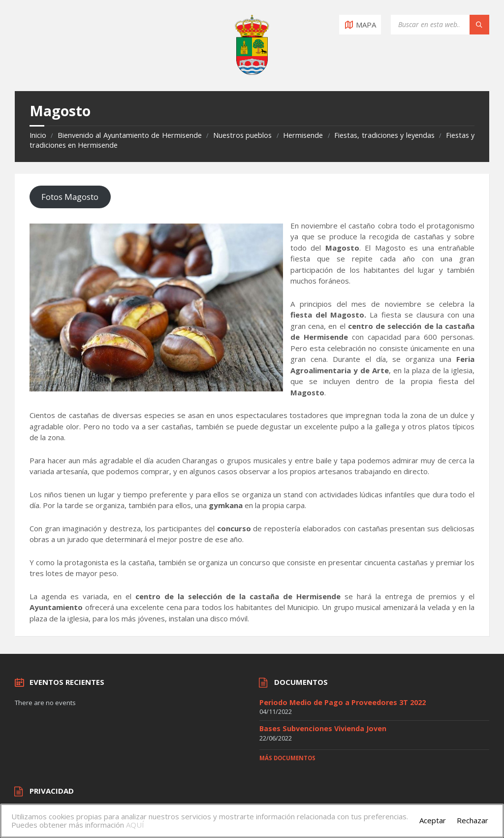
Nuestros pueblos (242, 135)
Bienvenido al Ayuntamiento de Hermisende (130, 135)
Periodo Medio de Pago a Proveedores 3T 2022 (343, 702)
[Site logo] (252, 72)
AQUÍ (135, 825)
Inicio (38, 135)
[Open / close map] (360, 25)
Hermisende (303, 135)
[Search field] (440, 25)
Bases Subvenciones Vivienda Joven (323, 728)
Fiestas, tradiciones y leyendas (384, 135)
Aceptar (433, 820)
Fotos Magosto (70, 197)
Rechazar (472, 820)
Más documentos (287, 758)
